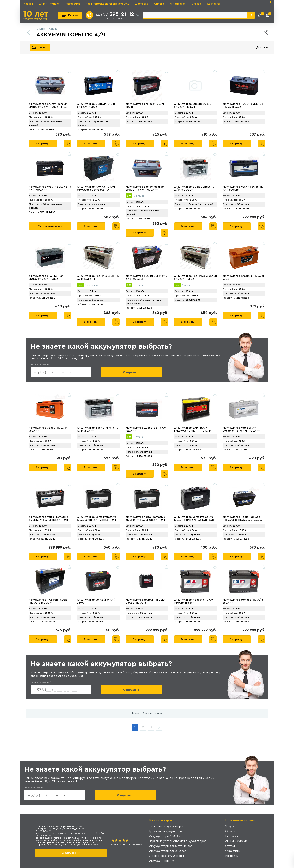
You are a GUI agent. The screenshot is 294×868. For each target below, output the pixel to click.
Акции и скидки (49, 4)
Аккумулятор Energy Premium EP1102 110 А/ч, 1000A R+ (145, 188)
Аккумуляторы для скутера (168, 851)
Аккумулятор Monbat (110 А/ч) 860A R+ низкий (194, 601)
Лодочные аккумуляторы (167, 856)
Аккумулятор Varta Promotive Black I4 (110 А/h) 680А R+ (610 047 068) (145, 520)
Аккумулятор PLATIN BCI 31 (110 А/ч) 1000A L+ (146, 278)
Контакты (213, 4)
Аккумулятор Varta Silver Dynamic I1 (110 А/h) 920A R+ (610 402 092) (241, 431)
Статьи (196, 4)
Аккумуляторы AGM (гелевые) (170, 836)
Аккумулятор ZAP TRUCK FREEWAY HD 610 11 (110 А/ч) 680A (192, 431)
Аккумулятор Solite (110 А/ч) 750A (96, 601)
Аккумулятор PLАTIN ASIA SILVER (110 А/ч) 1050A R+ (196, 278)
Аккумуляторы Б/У (162, 861)
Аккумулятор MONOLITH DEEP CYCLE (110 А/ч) (145, 601)
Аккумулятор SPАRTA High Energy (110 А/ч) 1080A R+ (46, 278)
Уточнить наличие (50, 226)
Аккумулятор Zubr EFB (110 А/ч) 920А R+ (147, 429)
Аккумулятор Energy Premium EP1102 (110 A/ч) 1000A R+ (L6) (48, 106)
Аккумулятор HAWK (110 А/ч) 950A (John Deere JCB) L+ (96, 188)
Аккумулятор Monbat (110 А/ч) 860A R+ (243, 601)
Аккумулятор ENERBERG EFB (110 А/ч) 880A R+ (193, 106)
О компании (178, 4)
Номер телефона (41, 365)
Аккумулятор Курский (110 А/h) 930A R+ (243, 278)
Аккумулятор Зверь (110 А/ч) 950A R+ (48, 429)
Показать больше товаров (147, 713)
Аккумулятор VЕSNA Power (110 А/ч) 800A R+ (243, 188)
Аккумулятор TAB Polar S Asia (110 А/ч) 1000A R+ (48, 601)
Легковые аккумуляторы (166, 826)
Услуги (230, 826)
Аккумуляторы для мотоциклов (171, 846)
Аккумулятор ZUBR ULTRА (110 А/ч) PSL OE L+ (194, 188)
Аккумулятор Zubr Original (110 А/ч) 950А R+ (98, 429)
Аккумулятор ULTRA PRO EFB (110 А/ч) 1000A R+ (96, 106)
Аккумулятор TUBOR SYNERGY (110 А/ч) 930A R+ (243, 106)
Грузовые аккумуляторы (166, 831)
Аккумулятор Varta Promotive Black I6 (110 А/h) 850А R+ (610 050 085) (48, 520)
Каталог (70, 15)
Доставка (142, 4)
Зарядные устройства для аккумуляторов (178, 841)
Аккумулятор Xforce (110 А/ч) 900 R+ (145, 106)
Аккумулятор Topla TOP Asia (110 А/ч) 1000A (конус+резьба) (243, 519)
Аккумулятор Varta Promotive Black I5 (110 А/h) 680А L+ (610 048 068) (97, 520)
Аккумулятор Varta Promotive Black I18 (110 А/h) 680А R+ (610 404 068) (194, 520)
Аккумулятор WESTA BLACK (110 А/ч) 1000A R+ (50, 188)
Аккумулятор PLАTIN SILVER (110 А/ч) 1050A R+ (98, 278)
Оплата (159, 4)
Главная (28, 4)
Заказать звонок (71, 853)
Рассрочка (73, 4)
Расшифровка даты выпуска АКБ (107, 4)
